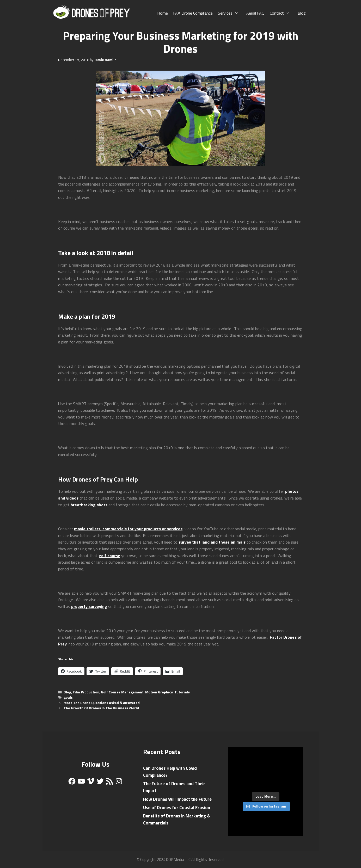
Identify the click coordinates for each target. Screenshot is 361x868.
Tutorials (182, 692)
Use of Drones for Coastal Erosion (177, 808)
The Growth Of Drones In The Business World (101, 708)
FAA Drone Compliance (193, 13)
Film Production (86, 692)
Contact (282, 13)
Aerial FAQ (255, 13)
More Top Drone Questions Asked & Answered (102, 703)
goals (68, 697)
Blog (302, 13)
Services (231, 13)
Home (163, 13)
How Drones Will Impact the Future (177, 799)
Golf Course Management (122, 692)
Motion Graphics (159, 692)
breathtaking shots (89, 505)
